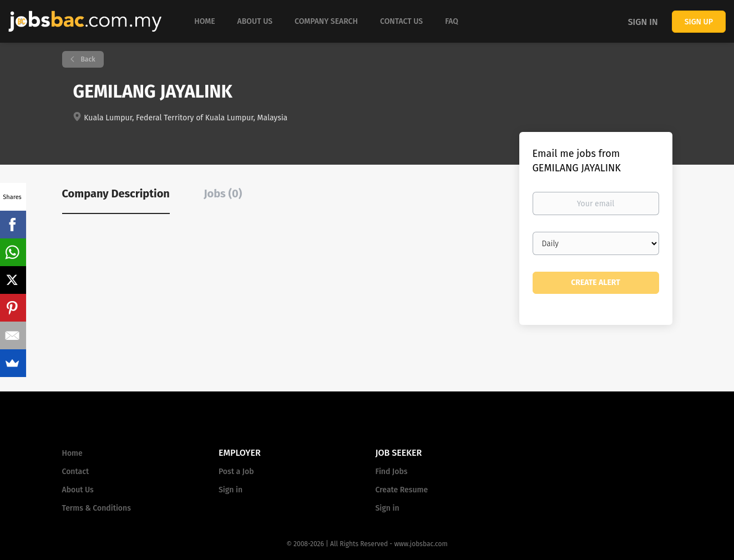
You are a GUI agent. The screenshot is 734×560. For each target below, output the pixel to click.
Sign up (699, 22)
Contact (76, 472)
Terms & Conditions (97, 508)
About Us (78, 490)
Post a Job (236, 472)
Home (72, 453)
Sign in (643, 22)
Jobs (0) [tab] (223, 194)
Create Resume (402, 490)
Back (87, 59)
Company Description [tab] (116, 194)
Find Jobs (392, 472)
